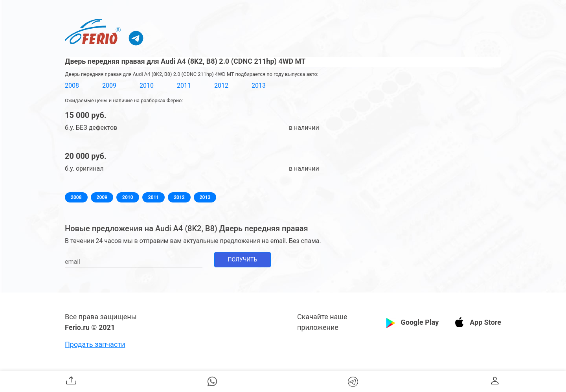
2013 (259, 86)
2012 (221, 86)
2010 (147, 86)
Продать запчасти (95, 344)
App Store (485, 322)
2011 (184, 86)
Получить (243, 259)
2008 (72, 86)
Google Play (420, 322)
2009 (109, 86)
